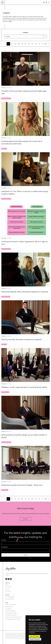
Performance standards (11, 613)
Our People (8, 587)
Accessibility (8, 609)
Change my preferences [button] (35, 639)
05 (22, 44)
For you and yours (10, 599)
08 (32, 44)
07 (29, 44)
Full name (4, 540)
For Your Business (10, 597)
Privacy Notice (9, 607)
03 (15, 44)
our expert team (21, 20)
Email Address (5, 547)
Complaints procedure (11, 615)
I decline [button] (37, 636)
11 (43, 44)
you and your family (38, 20)
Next (47, 44)
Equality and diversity (11, 611)
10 (39, 44)
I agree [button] (31, 636)
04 (19, 44)
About (7, 585)
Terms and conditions (11, 605)
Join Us (7, 589)
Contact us (8, 591)
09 (36, 44)
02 (12, 44)
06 (25, 44)
